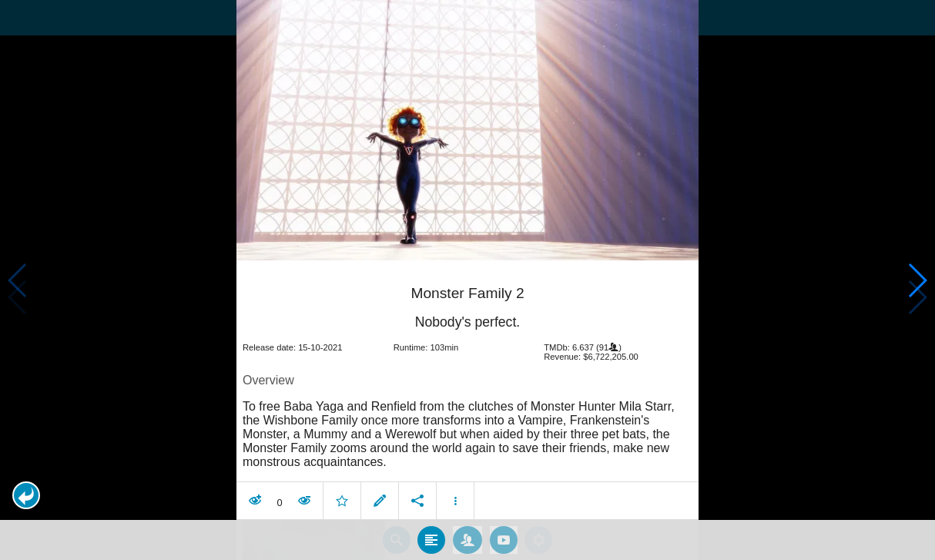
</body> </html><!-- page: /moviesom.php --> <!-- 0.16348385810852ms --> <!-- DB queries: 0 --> (467, 280)
